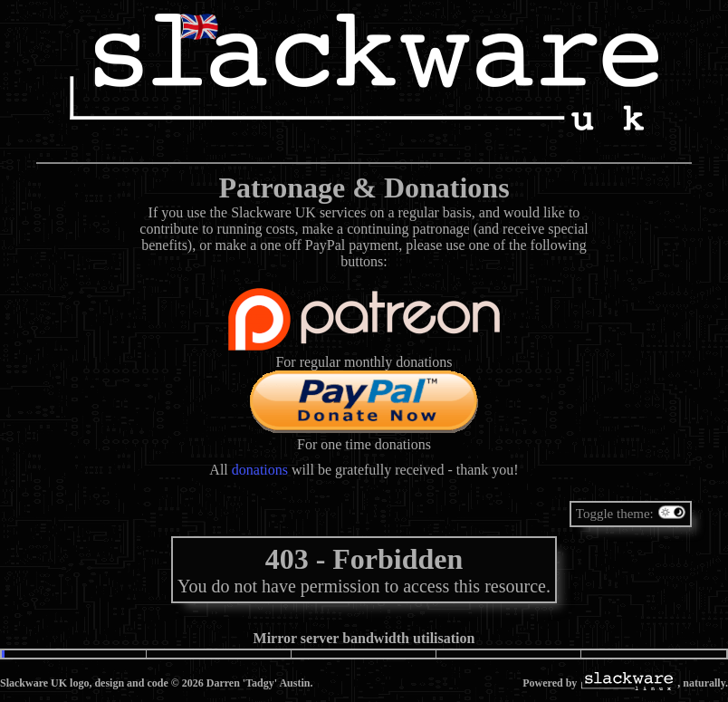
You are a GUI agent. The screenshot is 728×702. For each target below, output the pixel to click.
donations (260, 470)
